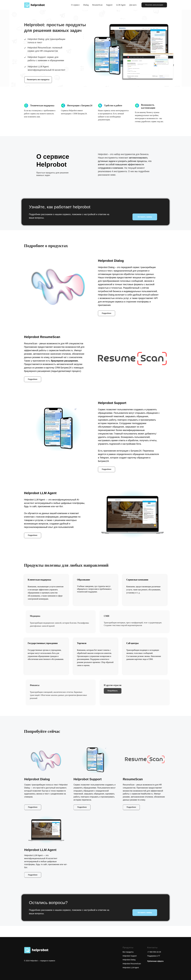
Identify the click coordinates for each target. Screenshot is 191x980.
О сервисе (75, 5)
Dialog (86, 5)
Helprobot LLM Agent (131, 968)
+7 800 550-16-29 (154, 952)
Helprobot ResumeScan (132, 964)
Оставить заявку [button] (145, 217)
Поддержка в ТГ (154, 956)
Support (109, 5)
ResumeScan (97, 5)
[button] (154, 5)
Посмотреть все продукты (38, 80)
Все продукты (128, 952)
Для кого (133, 5)
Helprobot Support (130, 956)
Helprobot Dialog (129, 960)
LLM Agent (121, 5)
